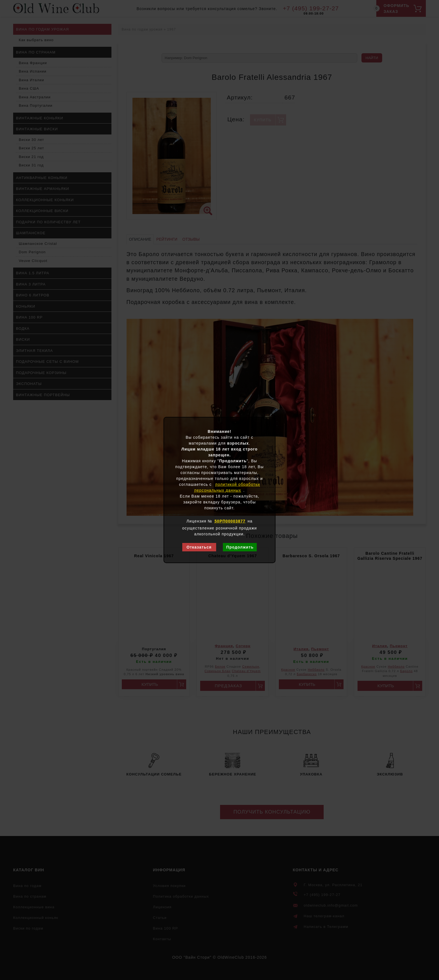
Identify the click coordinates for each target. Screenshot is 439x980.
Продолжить (240, 547)
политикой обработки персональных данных (227, 487)
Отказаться (199, 547)
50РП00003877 (230, 521)
